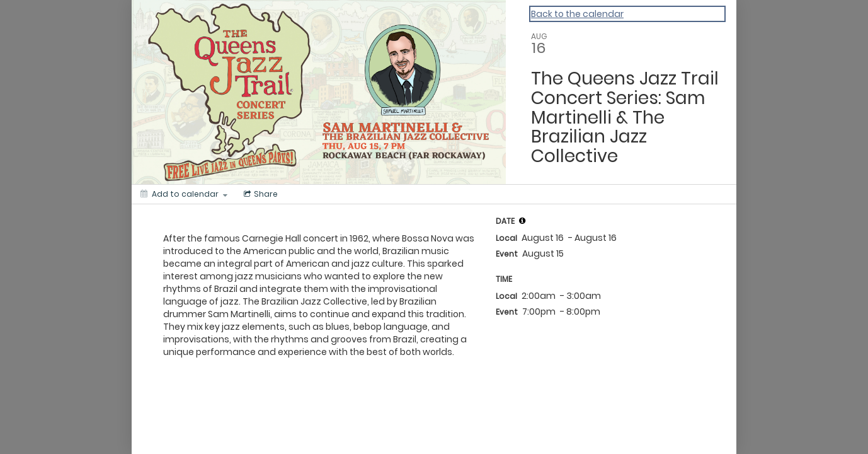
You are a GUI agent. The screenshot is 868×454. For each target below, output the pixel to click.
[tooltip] (522, 221)
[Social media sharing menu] (260, 194)
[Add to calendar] (184, 194)
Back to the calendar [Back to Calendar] (577, 14)
